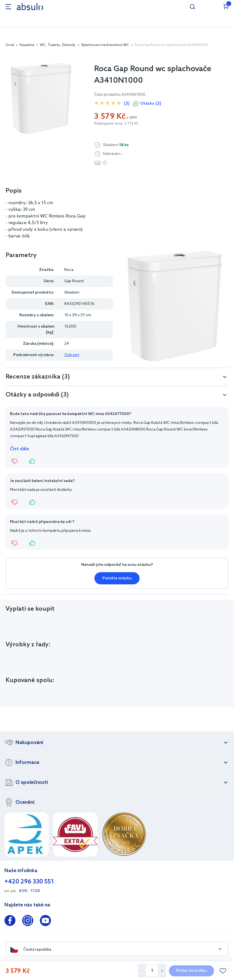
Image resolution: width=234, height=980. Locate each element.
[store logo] (30, 7)
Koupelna (27, 45)
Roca (69, 270)
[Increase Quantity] (162, 971)
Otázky (151, 104)
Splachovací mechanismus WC (105, 45)
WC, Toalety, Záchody (58, 45)
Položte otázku (117, 578)
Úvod (10, 45)
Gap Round (74, 281)
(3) (127, 104)
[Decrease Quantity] (142, 971)
